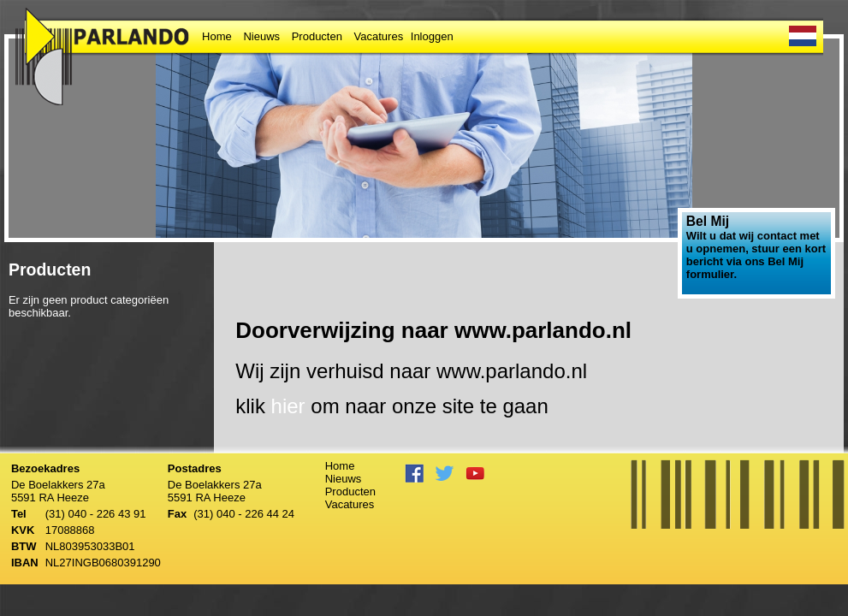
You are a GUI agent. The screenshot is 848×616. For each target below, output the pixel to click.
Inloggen (432, 36)
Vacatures (379, 36)
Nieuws (261, 36)
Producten (317, 36)
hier (288, 406)
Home (217, 36)
